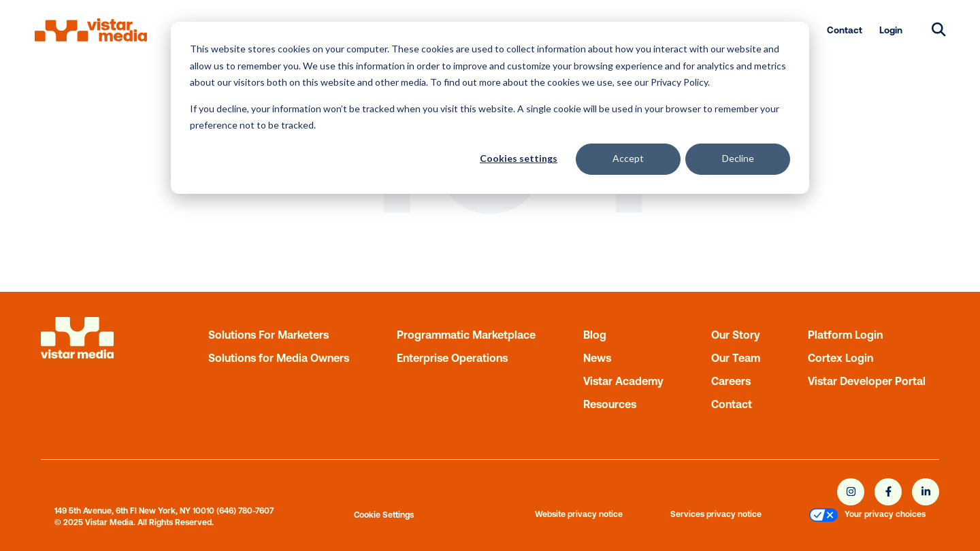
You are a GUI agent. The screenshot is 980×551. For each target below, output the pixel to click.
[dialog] (490, 108)
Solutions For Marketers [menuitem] (268, 335)
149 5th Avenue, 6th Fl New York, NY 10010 (134, 511)
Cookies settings (519, 158)
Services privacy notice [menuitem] (716, 514)
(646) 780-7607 (245, 511)
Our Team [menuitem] (736, 358)
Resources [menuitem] (610, 404)
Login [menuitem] (891, 30)
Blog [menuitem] (595, 335)
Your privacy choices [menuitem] (885, 514)
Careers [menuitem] (731, 381)
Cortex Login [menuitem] (840, 358)
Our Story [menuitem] (736, 335)
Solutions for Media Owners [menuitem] (279, 358)
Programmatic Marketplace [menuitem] (466, 335)
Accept (628, 158)
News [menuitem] (597, 358)
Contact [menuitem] (845, 30)
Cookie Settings (384, 515)
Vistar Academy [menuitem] (623, 381)
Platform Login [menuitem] (845, 335)
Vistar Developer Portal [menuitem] (867, 381)
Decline (738, 158)
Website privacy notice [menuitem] (579, 514)
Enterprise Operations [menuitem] (452, 358)
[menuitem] (823, 517)
